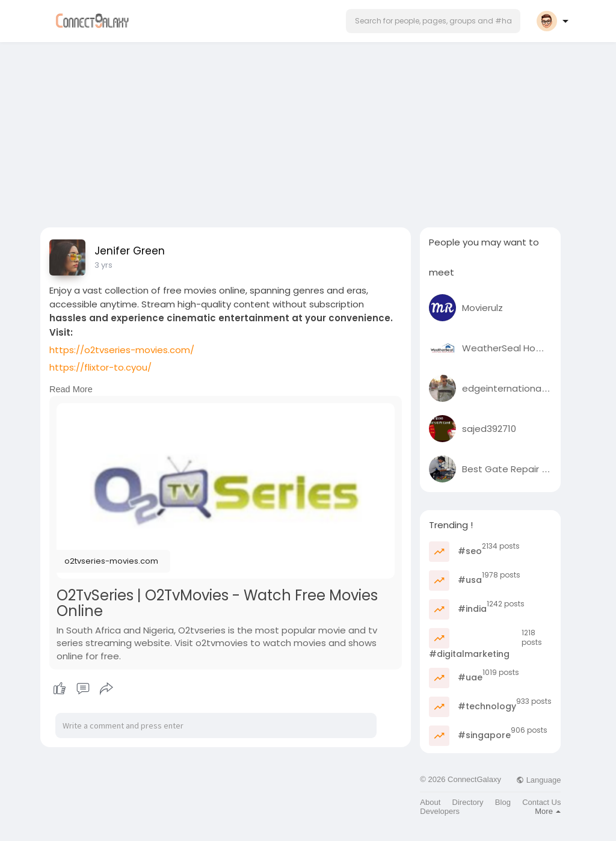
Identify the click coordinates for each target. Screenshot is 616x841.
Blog (503, 802)
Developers (440, 811)
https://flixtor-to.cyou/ (100, 367)
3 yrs (103, 265)
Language (538, 780)
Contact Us (541, 802)
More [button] (548, 811)
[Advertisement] (308, 131)
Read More (71, 389)
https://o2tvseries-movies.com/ (122, 350)
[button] (433, 21)
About (430, 802)
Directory (468, 802)
